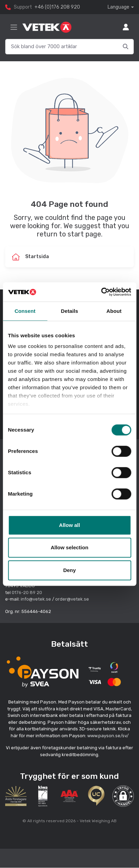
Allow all (69, 525)
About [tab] (114, 311)
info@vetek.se (36, 599)
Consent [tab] (25, 311)
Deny (69, 570)
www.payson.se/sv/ (108, 736)
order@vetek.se (72, 599)
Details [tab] (70, 311)
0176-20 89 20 (27, 592)
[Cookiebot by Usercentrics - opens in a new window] (101, 292)
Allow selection (69, 547)
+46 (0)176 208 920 (57, 7)
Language (118, 7)
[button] (123, 796)
